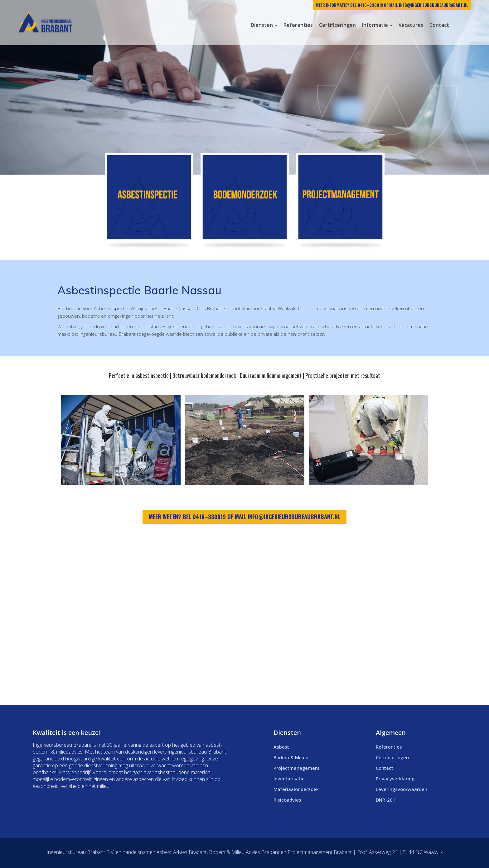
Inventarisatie (289, 779)
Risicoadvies (287, 800)
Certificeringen (392, 757)
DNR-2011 (387, 800)
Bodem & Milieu (291, 757)
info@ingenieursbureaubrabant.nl (434, 5)
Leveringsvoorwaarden (402, 789)
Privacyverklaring (395, 779)
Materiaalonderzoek (296, 789)
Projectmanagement (297, 768)
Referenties (389, 747)
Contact (385, 768)
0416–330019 (370, 5)
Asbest (281, 747)
